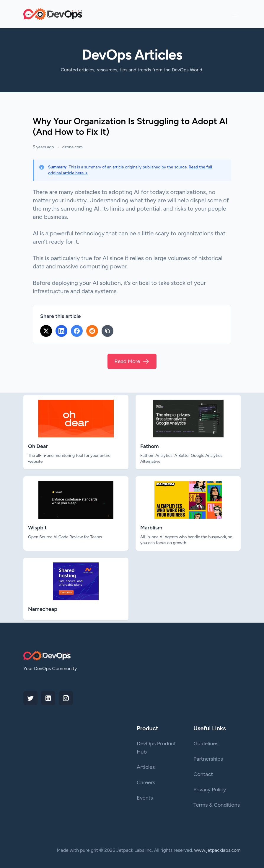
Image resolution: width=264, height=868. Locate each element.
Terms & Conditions (217, 805)
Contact (203, 774)
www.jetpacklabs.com (217, 850)
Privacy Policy (210, 790)
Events (145, 798)
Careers (146, 782)
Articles (146, 767)
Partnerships (208, 759)
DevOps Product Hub (156, 748)
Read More (132, 361)
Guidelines (206, 744)
